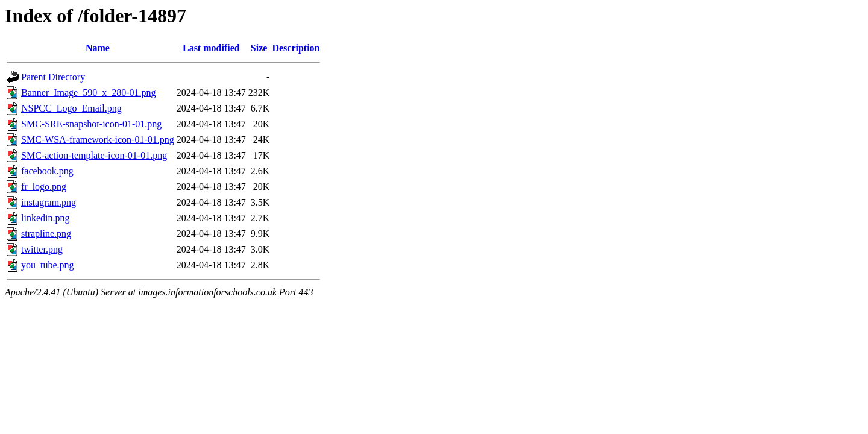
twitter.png (42, 249)
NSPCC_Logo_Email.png (71, 108)
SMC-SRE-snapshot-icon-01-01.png (91, 124)
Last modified (211, 48)
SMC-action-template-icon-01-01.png (94, 155)
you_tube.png (48, 265)
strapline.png (46, 234)
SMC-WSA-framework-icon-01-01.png (98, 140)
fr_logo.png (44, 187)
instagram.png (49, 202)
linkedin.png (45, 218)
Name (98, 48)
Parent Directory (53, 77)
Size (259, 48)
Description (296, 48)
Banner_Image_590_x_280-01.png (89, 93)
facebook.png (47, 171)
